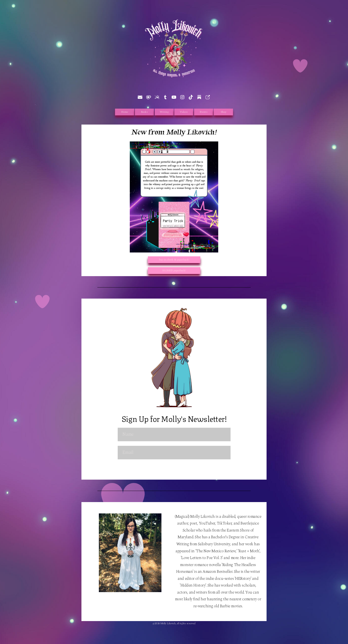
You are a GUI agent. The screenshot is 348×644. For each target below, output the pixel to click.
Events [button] (204, 112)
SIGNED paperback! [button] (174, 270)
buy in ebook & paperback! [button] (174, 260)
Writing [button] (164, 112)
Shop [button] (223, 112)
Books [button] (144, 112)
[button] (140, 97)
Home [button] (125, 112)
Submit (174, 470)
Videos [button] (184, 112)
